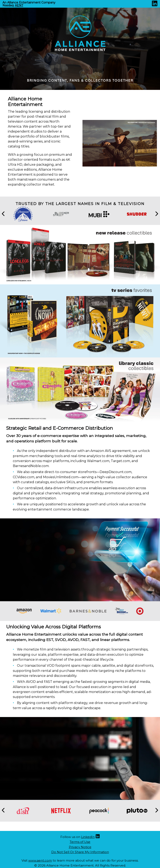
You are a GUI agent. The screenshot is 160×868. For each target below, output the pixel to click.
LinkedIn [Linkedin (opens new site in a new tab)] (88, 837)
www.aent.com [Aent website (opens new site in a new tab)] (40, 860)
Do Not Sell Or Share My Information (80, 852)
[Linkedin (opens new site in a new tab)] (155, 5)
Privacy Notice (80, 847)
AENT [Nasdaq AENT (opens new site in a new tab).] (19, 5)
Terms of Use (80, 842)
